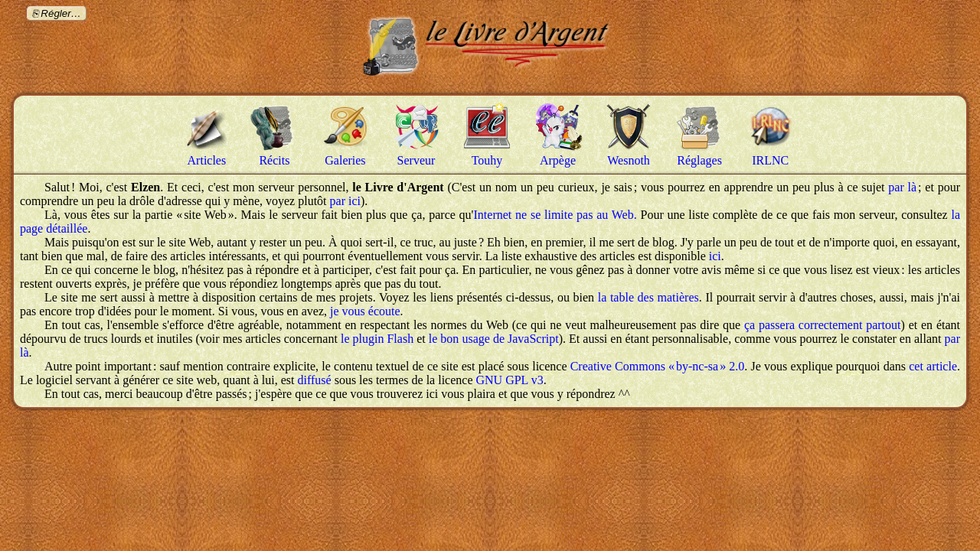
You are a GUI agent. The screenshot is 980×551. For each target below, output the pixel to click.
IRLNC (770, 160)
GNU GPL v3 (509, 380)
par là (902, 187)
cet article (933, 366)
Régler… (61, 13)
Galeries (345, 160)
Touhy (487, 160)
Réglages (699, 160)
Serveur (416, 160)
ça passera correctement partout (823, 325)
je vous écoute (365, 311)
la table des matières (648, 297)
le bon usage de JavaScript (494, 339)
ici (715, 256)
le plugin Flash (377, 339)
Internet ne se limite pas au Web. (555, 215)
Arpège (558, 160)
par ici (345, 201)
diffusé (315, 380)
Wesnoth (629, 160)
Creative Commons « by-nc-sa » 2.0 (658, 366)
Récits (274, 160)
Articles (207, 160)
